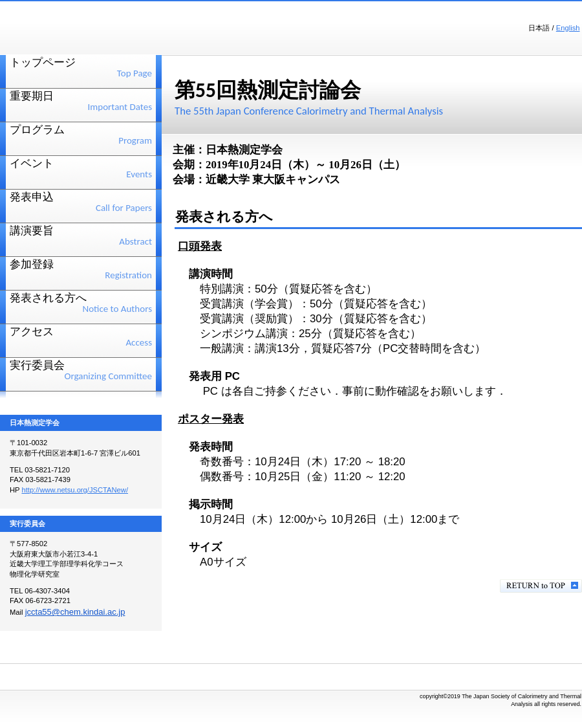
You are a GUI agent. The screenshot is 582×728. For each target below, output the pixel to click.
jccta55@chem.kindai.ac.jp (75, 612)
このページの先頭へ (541, 586)
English (568, 28)
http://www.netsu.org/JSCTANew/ (75, 490)
